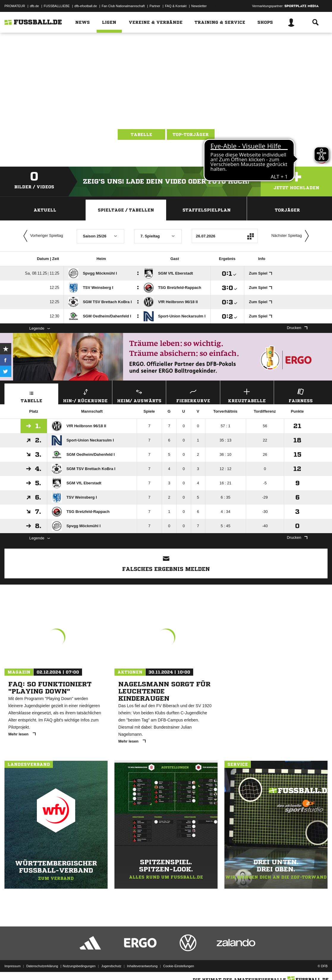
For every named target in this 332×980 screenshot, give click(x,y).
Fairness (301, 395)
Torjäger (287, 210)
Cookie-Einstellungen (179, 966)
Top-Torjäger (191, 134)
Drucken (297, 328)
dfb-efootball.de (86, 6)
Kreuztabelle (247, 395)
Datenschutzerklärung (42, 966)
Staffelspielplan (207, 210)
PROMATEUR (15, 6)
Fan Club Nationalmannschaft (123, 6)
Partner (155, 6)
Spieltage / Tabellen (126, 210)
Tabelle (141, 134)
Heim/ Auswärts (139, 395)
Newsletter (199, 6)
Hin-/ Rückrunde (85, 395)
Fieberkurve (193, 395)
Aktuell (45, 210)
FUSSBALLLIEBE (57, 6)
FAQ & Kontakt (176, 6)
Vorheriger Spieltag (42, 236)
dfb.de (34, 6)
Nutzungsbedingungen (79, 966)
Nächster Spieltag (292, 236)
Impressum (12, 966)
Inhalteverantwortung (142, 966)
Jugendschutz (111, 966)
